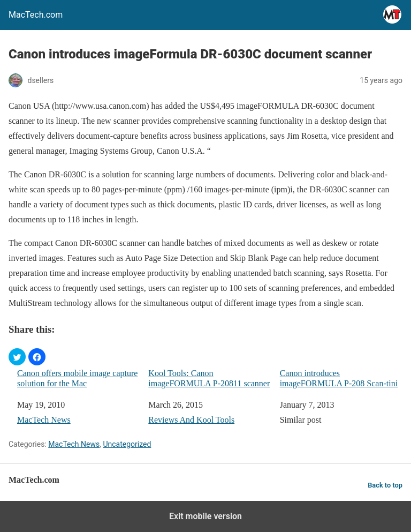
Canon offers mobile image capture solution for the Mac (77, 378)
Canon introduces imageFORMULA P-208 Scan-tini (339, 378)
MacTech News (44, 420)
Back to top (385, 485)
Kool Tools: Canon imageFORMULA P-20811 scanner (209, 378)
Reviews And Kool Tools (191, 420)
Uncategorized (127, 444)
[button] (17, 357)
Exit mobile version (205, 516)
